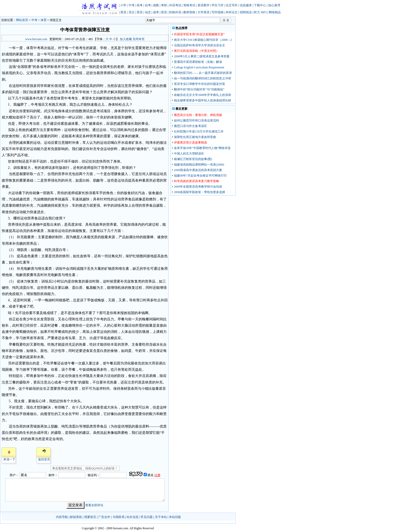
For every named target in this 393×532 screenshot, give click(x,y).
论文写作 (232, 5)
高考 (140, 5)
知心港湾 (274, 5)
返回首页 (44, 459)
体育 (44, 20)
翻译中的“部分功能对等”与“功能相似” (199, 89)
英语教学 (204, 5)
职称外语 (175, 12)
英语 (123, 12)
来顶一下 (9, 459)
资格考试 (189, 5)
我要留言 (90, 517)
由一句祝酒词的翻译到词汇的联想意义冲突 (203, 78)
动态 (148, 12)
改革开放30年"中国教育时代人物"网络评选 (202, 148)
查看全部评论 (94, 505)
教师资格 (189, 12)
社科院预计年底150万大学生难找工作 (199, 131)
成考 (156, 12)
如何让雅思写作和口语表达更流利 (197, 120)
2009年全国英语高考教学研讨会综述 (198, 187)
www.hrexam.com (36, 39)
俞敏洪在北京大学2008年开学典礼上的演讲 (203, 95)
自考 (148, 5)
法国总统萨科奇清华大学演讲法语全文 (200, 45)
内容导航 (62, 517)
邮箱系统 (76, 517)
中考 (132, 5)
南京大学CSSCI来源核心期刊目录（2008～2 (203, 40)
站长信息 (133, 517)
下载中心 (260, 5)
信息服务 (246, 5)
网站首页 (22, 20)
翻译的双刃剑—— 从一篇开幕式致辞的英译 (203, 73)
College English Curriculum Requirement (199, 67)
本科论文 (232, 12)
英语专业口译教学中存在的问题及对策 (200, 84)
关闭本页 (139, 39)
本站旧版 (175, 517)
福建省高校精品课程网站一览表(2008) (199, 165)
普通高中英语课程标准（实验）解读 (198, 62)
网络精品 (275, 12)
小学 (123, 5)
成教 (156, 5)
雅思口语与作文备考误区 (190, 126)
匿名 (151, 475)
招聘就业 (246, 12)
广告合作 (104, 517)
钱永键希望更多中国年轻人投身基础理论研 (203, 100)
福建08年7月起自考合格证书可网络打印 (200, 176)
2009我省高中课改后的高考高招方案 (198, 170)
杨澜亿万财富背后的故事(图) (193, 159)
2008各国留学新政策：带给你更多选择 (200, 192)
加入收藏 (126, 39)
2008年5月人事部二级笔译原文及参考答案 (202, 56)
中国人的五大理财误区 (189, 154)
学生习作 (218, 5)
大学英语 (204, 12)
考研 (164, 5)
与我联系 (119, 517)
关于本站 (161, 517)
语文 (132, 12)
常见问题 (147, 517)
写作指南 (218, 12)
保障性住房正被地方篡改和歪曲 (195, 137)
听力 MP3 (260, 12)
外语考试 (175, 5)
